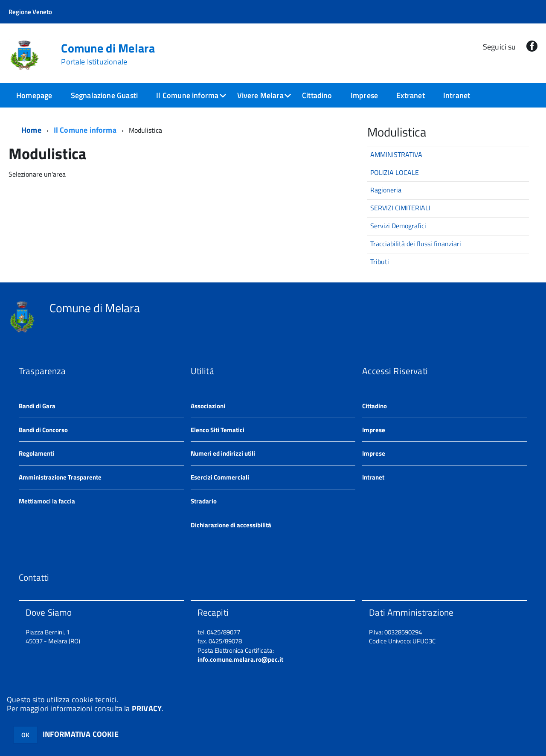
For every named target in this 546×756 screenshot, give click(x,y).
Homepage (34, 95)
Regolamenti (36, 453)
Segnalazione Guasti (104, 95)
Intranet (457, 95)
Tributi (380, 262)
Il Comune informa (187, 95)
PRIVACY (147, 708)
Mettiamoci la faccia (47, 501)
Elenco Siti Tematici (218, 430)
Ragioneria (386, 190)
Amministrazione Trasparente (60, 477)
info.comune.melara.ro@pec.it (240, 659)
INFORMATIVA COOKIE (81, 734)
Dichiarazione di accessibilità (231, 525)
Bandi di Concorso (43, 430)
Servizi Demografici (398, 226)
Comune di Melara (108, 54)
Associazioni (208, 406)
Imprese (364, 95)
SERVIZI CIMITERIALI (400, 208)
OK (25, 735)
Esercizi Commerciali (220, 477)
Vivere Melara (260, 95)
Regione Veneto (30, 12)
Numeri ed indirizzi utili (223, 453)
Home (31, 130)
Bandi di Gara (37, 406)
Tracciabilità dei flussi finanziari (416, 244)
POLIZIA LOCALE (395, 172)
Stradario (204, 501)
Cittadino (317, 95)
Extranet (410, 95)
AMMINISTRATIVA (396, 154)
